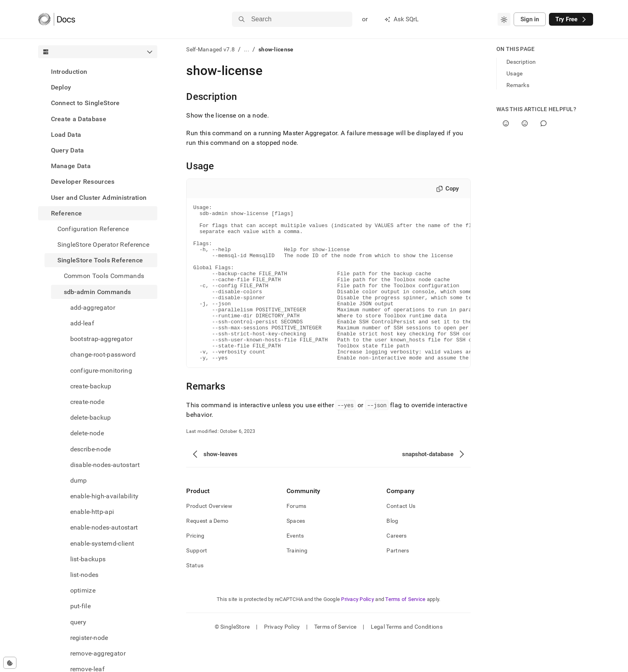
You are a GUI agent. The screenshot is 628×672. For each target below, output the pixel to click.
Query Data (68, 150)
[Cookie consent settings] (10, 663)
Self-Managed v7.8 (210, 49)
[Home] (57, 19)
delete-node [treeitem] (87, 433)
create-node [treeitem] (87, 402)
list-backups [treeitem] (88, 559)
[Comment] (544, 123)
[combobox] (504, 19)
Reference (67, 213)
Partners (398, 582)
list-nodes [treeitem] (84, 575)
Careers (396, 567)
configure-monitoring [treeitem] (101, 371)
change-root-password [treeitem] (103, 354)
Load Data (66, 135)
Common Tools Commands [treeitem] (104, 276)
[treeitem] (98, 72)
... (247, 49)
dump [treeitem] (79, 480)
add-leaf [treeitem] (82, 323)
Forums (297, 537)
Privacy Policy (358, 630)
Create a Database (79, 119)
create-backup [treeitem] (91, 386)
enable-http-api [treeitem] (92, 512)
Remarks (518, 85)
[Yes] (506, 123)
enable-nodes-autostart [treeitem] (104, 527)
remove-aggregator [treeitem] (98, 653)
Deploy (61, 87)
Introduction (69, 72)
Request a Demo (207, 552)
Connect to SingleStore (85, 103)
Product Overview (209, 537)
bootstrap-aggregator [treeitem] (101, 339)
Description (521, 62)
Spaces (296, 552)
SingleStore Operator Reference (104, 245)
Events (295, 567)
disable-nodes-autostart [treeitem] (105, 465)
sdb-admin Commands (98, 292)
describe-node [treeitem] (91, 449)
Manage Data (71, 166)
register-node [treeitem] (89, 638)
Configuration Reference (93, 229)
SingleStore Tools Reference (100, 260)
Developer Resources (83, 182)
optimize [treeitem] (83, 590)
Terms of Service (405, 630)
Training (297, 582)
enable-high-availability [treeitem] (105, 496)
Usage (514, 73)
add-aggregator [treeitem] (93, 308)
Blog (392, 552)
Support (197, 582)
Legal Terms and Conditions (407, 658)
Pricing (195, 567)
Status (195, 597)
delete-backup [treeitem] (91, 417)
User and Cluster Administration (99, 198)
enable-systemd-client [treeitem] (102, 543)
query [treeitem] (78, 622)
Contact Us (401, 537)
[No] (525, 123)
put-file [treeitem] (81, 606)
